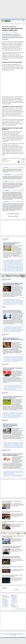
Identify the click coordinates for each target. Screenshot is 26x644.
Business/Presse (6, 450)
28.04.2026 (5, 597)
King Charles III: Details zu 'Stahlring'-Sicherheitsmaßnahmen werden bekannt (11, 557)
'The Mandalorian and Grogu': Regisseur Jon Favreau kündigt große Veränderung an (12, 547)
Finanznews (5, 420)
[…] (9, 257)
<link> (11, 205)
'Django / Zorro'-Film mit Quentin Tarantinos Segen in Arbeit (15, 388)
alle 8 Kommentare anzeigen (13, 214)
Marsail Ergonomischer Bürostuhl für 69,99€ (12, 332)
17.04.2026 (13, 599)
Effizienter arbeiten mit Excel (9, 474)
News (8, 635)
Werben (12, 635)
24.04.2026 (5, 603)
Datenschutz (7, 634)
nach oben (22, 636)
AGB (11, 634)
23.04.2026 (5, 604)
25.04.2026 (5, 601)
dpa (16, 32)
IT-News (4, 307)
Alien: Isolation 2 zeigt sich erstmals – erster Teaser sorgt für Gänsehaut (12, 576)
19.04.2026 (13, 597)
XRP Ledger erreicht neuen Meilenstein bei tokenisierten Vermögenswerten (10, 425)
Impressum (20, 634)
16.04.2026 (13, 600)
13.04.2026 (13, 603)
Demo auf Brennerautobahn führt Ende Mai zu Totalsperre (15, 261)
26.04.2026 (5, 600)
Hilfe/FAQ (15, 635)
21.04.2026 (5, 606)
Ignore (21, 609)
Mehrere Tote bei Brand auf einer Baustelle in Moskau (14, 271)
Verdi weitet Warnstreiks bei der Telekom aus (13, 263)
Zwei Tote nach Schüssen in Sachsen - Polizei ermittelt (14, 265)
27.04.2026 (5, 598)
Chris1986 (6, 190)
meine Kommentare (16, 609)
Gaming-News (5, 334)
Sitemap (2, 634)
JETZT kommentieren (13, 216)
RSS (21, 635)
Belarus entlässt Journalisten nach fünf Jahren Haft (14, 269)
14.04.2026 (13, 602)
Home (23, 634)
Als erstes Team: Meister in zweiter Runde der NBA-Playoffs (15, 416)
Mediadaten (15, 634)
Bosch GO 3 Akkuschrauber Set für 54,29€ (12, 299)
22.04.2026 (5, 605)
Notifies (24, 609)
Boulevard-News (6, 279)
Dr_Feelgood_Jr (8, 174)
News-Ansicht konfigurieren (20, 608)
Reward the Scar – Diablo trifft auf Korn (11, 362)
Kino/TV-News (5, 364)
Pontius (6, 167)
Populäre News (14, 606)
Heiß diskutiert (14, 607)
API (19, 635)
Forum (6, 635)
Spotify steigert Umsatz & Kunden (10, 389)
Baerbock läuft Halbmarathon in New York (12, 418)
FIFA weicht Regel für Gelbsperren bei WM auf (12, 415)
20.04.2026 (5, 607)
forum (24, 218)
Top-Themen (5, 239)
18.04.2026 (13, 598)
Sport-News (5, 393)
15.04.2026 (13, 601)
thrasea (6, 181)
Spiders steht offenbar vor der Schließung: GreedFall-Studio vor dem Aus (13, 340)
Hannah (6, 202)
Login (16, 21)
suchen (16, 590)
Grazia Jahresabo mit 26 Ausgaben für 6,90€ (12, 328)
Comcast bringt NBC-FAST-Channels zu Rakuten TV (14, 390)
